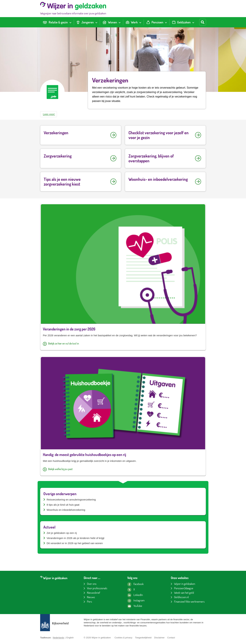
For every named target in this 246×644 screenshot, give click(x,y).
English (70, 638)
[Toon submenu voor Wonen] (120, 22)
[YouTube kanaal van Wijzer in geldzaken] (135, 606)
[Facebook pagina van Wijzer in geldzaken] (135, 584)
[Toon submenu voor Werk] (140, 22)
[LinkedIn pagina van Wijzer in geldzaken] (135, 595)
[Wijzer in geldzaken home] (73, 8)
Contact (171, 638)
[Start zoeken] (203, 22)
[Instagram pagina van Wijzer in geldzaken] (136, 601)
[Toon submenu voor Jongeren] (96, 22)
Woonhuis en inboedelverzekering (66, 510)
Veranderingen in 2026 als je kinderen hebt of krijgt (76, 538)
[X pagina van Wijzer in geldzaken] (131, 590)
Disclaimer (159, 638)
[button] (49, 114)
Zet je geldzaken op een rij (62, 533)
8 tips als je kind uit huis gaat (63, 505)
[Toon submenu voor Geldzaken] (193, 22)
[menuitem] (57, 22)
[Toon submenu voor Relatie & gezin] (70, 22)
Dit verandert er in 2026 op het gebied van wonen (75, 543)
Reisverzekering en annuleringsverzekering (71, 500)
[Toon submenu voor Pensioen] (166, 22)
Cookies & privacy (123, 638)
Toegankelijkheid (143, 638)
